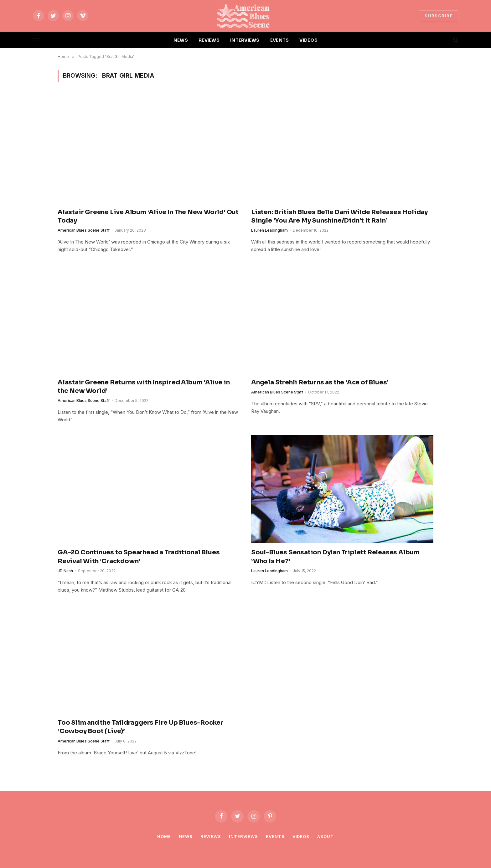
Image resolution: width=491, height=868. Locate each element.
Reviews (211, 836)
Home (164, 836)
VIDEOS (308, 40)
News (186, 836)
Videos (301, 836)
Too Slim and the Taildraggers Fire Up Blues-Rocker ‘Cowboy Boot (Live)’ (140, 727)
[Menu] (37, 40)
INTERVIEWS (245, 40)
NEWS (181, 40)
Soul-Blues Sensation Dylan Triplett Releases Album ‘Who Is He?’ (335, 557)
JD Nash (65, 571)
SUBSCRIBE (439, 16)
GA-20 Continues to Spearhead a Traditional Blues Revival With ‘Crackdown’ (139, 557)
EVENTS (280, 40)
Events (275, 836)
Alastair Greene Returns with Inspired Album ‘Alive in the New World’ (144, 387)
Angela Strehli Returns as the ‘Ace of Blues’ (320, 382)
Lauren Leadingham (269, 230)
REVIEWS (209, 40)
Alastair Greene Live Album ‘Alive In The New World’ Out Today (148, 216)
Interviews (243, 836)
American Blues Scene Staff (84, 230)
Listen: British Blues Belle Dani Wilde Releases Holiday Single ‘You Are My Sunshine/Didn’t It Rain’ (339, 216)
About (326, 836)
